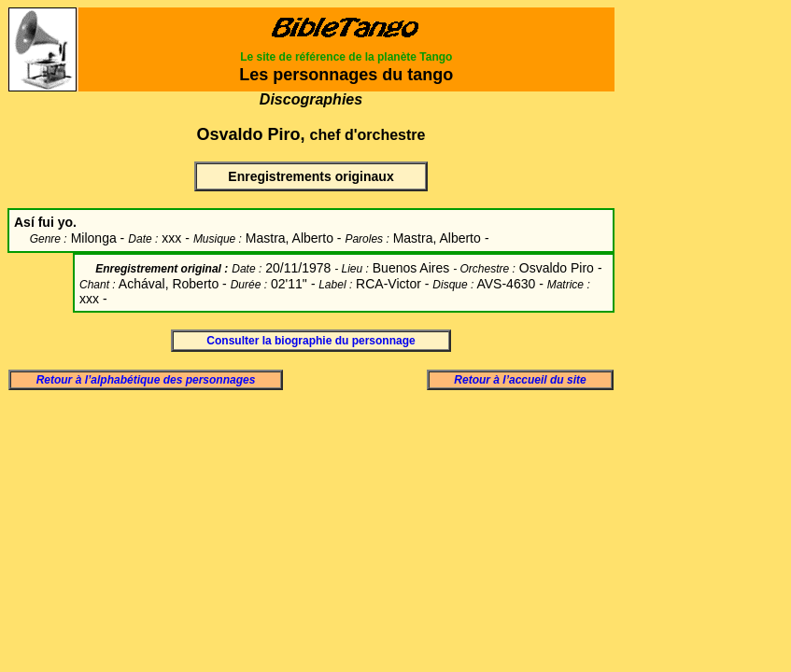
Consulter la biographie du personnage (311, 341)
